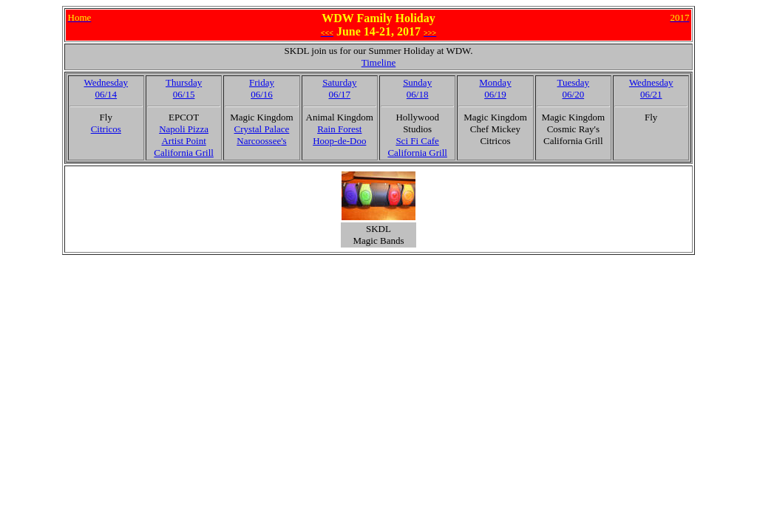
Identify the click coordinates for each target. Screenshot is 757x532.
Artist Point (183, 141)
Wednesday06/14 (106, 88)
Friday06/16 (262, 88)
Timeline (378, 62)
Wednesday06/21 (651, 88)
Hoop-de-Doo (339, 141)
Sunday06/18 (417, 88)
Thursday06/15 (184, 88)
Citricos (106, 129)
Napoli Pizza (184, 129)
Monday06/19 (495, 88)
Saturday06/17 (339, 88)
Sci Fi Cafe (417, 141)
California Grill (184, 153)
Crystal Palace (262, 129)
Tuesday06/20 (574, 88)
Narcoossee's (261, 141)
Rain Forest (339, 129)
